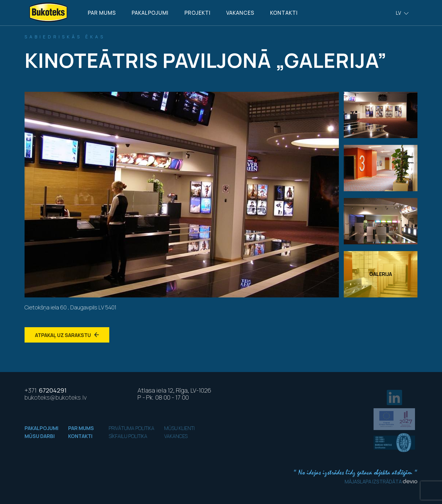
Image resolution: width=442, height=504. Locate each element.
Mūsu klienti (179, 428)
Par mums (102, 13)
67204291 (46, 390)
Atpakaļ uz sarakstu (67, 335)
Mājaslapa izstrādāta (381, 482)
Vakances (240, 13)
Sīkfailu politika (128, 436)
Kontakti (284, 13)
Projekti (198, 13)
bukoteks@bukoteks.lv (56, 397)
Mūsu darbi (40, 436)
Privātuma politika (132, 428)
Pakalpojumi (150, 13)
